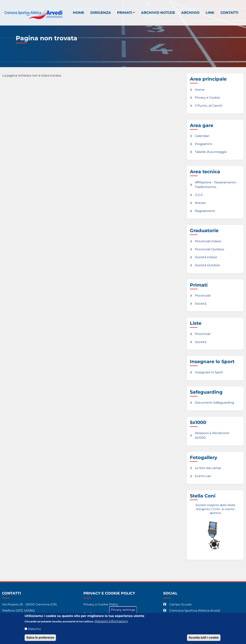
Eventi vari (203, 476)
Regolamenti (205, 211)
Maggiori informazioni (111, 623)
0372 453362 (25, 611)
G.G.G (199, 195)
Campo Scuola (178, 604)
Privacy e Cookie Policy (101, 604)
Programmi (204, 144)
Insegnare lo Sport (209, 372)
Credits (89, 614)
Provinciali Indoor (208, 241)
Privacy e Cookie (207, 98)
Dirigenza (101, 13)
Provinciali (203, 296)
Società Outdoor (207, 265)
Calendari (202, 136)
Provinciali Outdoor (210, 249)
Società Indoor (206, 257)
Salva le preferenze (40, 639)
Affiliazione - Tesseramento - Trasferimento (216, 185)
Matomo (34, 631)
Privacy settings (123, 611)
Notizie (200, 203)
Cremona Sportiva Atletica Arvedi (192, 611)
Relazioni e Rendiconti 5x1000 (212, 435)
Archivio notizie (158, 13)
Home (79, 13)
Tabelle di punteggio (211, 152)
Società (201, 304)
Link (210, 13)
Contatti (229, 13)
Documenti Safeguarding (214, 403)
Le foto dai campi (208, 468)
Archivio (190, 13)
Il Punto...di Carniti (209, 106)
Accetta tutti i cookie (204, 639)
